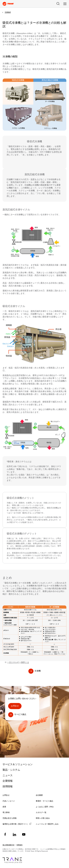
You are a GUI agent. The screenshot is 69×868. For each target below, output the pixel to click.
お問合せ (15, 706)
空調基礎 (8, 12)
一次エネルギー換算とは (18, 662)
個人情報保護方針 (8, 845)
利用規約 (20, 845)
